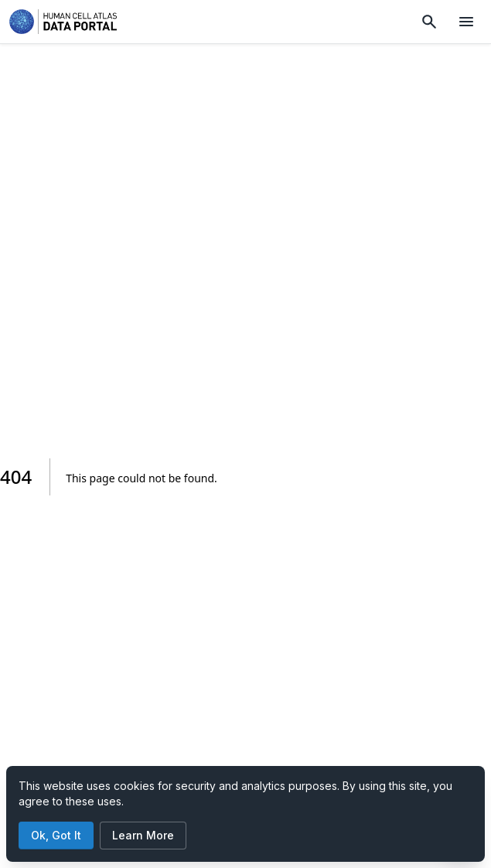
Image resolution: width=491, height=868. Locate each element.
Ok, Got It (56, 835)
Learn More (143, 835)
